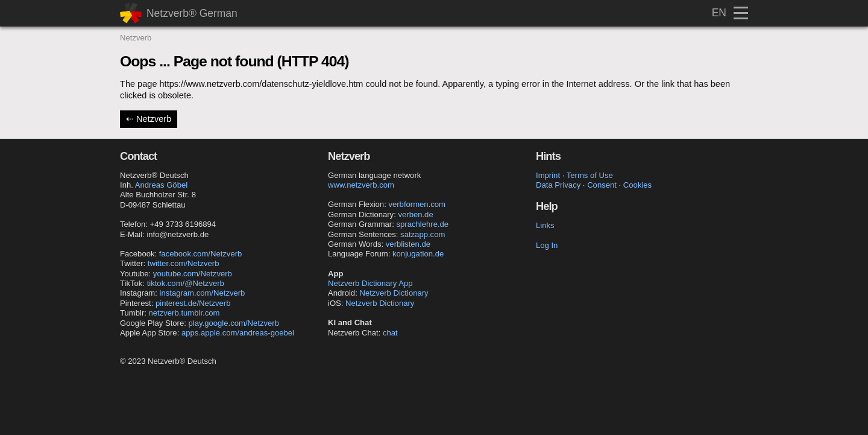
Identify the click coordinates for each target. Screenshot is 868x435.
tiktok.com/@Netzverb (186, 283)
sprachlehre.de (423, 224)
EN (719, 13)
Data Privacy (558, 185)
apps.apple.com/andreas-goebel (238, 333)
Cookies (637, 185)
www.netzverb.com (361, 185)
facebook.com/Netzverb (201, 254)
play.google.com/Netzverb (234, 323)
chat (390, 333)
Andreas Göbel (161, 185)
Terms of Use (590, 175)
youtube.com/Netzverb (193, 274)
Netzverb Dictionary (394, 293)
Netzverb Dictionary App (370, 283)
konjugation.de (418, 254)
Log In (547, 245)
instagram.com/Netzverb (203, 293)
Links (545, 225)
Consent (602, 185)
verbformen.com (417, 204)
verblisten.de (408, 244)
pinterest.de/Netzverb (193, 303)
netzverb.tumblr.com (184, 313)
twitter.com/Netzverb (184, 263)
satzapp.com (423, 234)
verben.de (415, 214)
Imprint (548, 175)
